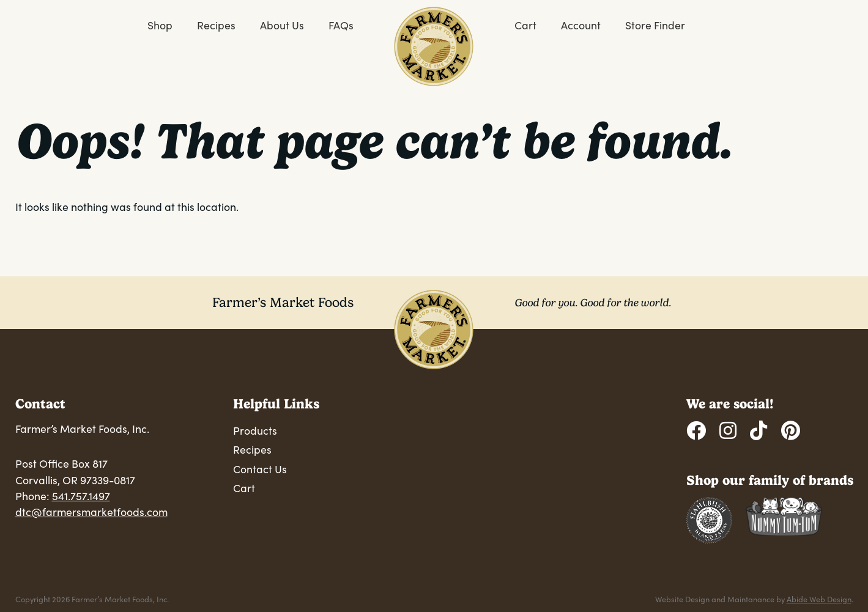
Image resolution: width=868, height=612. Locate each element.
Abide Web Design (819, 599)
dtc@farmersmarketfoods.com (91, 512)
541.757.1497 (81, 496)
